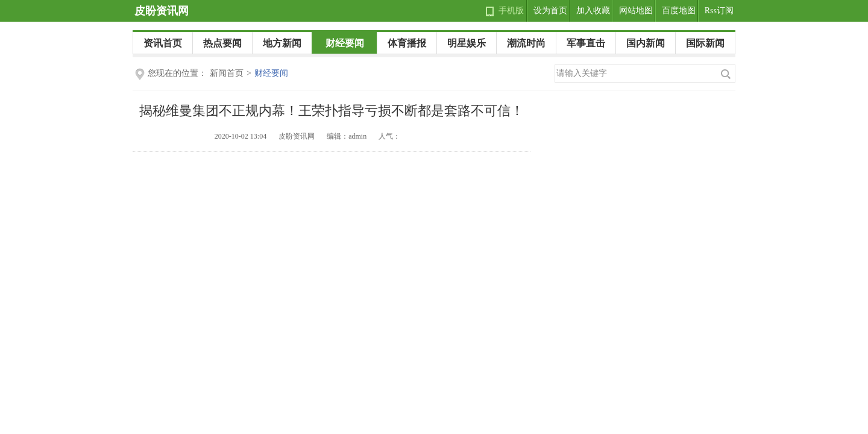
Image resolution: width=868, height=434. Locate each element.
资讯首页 (163, 43)
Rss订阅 (719, 11)
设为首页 (550, 11)
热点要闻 (222, 43)
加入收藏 (593, 11)
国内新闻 (646, 43)
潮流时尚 (526, 43)
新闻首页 (227, 73)
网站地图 (636, 11)
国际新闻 (705, 43)
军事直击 (586, 43)
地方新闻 (282, 43)
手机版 (511, 11)
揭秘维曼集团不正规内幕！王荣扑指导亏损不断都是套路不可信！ (332, 111)
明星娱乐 (467, 43)
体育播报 (407, 43)
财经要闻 (345, 43)
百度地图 (679, 11)
